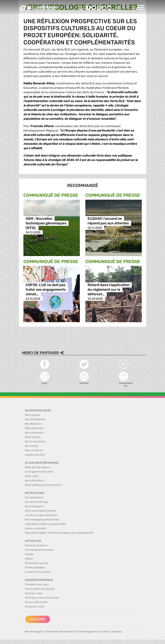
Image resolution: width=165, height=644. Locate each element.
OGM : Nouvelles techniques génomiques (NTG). (46, 223)
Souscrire (38, 619)
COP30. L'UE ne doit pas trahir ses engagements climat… (46, 289)
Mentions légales (35, 632)
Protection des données (60, 632)
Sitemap (117, 632)
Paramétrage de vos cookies (93, 632)
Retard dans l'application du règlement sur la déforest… (109, 289)
